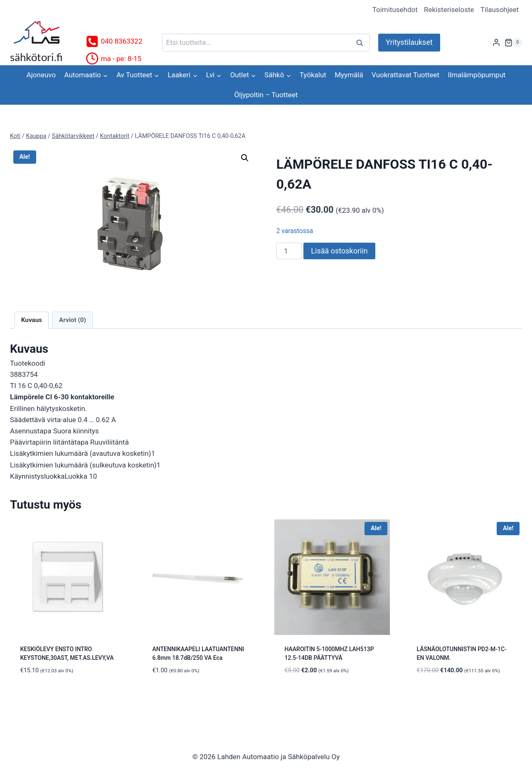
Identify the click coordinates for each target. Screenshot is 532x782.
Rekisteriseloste (449, 10)
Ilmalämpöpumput (477, 75)
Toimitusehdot (395, 10)
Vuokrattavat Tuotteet (405, 75)
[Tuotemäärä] (289, 251)
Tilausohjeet (500, 10)
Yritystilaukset (409, 42)
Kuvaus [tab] (32, 320)
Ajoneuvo (41, 75)
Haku (362, 43)
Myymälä (349, 75)
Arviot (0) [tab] (73, 320)
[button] (245, 158)
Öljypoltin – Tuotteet (266, 95)
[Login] (496, 43)
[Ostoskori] (513, 42)
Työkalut (313, 75)
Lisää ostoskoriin (339, 251)
